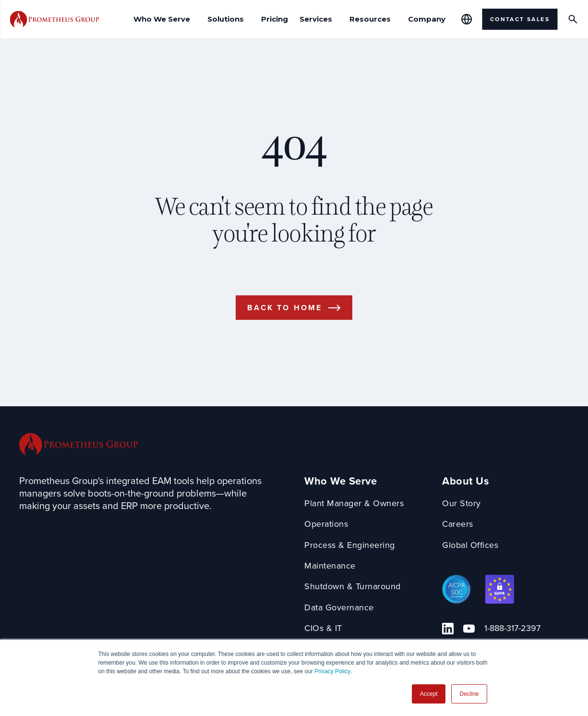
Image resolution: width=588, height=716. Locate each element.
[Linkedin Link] (448, 629)
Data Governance (339, 608)
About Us (466, 481)
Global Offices (470, 545)
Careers (458, 524)
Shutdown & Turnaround (353, 587)
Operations (326, 524)
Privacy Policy (332, 671)
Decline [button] (469, 694)
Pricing (275, 19)
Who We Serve (341, 481)
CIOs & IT (323, 628)
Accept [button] (429, 694)
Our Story (462, 504)
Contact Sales (520, 19)
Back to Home (285, 308)
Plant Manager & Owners (354, 504)
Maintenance (330, 566)
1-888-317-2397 (512, 628)
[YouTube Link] (469, 629)
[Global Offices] (467, 19)
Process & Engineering (350, 545)
